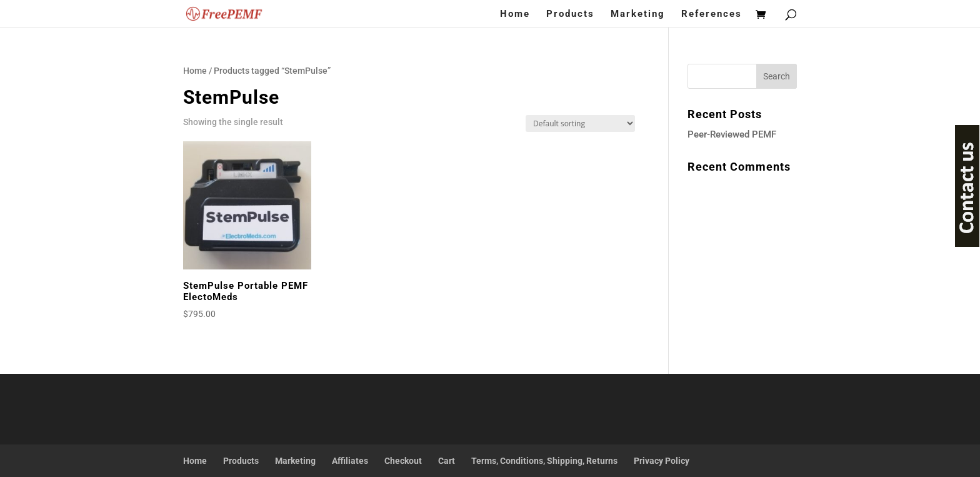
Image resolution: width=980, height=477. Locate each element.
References (712, 14)
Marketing (638, 14)
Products (570, 14)
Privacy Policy (662, 461)
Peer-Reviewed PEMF (732, 134)
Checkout (403, 461)
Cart (447, 461)
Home (515, 14)
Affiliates (350, 461)
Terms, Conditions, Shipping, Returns (544, 461)
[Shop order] (580, 123)
